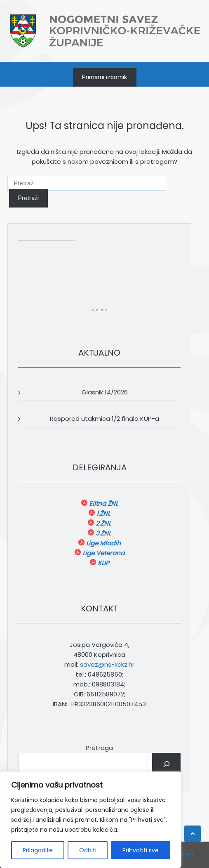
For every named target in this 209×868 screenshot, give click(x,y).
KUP (103, 563)
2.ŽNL (102, 523)
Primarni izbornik (104, 77)
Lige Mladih (103, 543)
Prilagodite (38, 850)
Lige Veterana (103, 553)
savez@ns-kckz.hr (107, 664)
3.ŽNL (102, 533)
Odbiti (88, 850)
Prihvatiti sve (141, 850)
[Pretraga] (166, 764)
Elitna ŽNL (103, 504)
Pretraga (99, 748)
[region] (91, 820)
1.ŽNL (102, 513)
